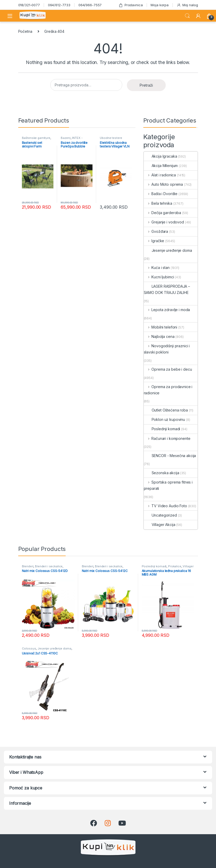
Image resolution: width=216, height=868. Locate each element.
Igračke (154, 241)
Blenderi (28, 566)
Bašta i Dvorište (161, 194)
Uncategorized (160, 515)
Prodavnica (131, 5)
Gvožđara (156, 231)
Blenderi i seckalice (49, 566)
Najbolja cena (159, 336)
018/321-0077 (29, 5)
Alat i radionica (160, 175)
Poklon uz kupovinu (164, 419)
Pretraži (146, 85)
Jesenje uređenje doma (168, 250)
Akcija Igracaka (161, 156)
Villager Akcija (160, 525)
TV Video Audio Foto (165, 506)
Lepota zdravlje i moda (167, 310)
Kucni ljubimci (159, 277)
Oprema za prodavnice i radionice (168, 390)
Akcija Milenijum (161, 166)
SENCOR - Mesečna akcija (170, 456)
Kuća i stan (157, 268)
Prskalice (175, 566)
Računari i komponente (167, 438)
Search (187, 16)
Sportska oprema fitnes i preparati (168, 485)
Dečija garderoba (163, 213)
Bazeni (66, 138)
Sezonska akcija (162, 473)
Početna (25, 31)
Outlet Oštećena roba (166, 410)
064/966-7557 (90, 5)
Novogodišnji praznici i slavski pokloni (167, 349)
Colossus (29, 648)
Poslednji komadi (162, 429)
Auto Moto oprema (163, 184)
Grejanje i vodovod (164, 222)
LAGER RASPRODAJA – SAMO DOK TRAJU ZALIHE (167, 289)
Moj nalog (187, 5)
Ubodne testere (111, 138)
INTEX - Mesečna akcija (72, 139)
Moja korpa (160, 5)
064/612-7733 (59, 5)
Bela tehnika (158, 203)
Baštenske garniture (36, 138)
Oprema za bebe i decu (168, 369)
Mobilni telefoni (161, 327)
